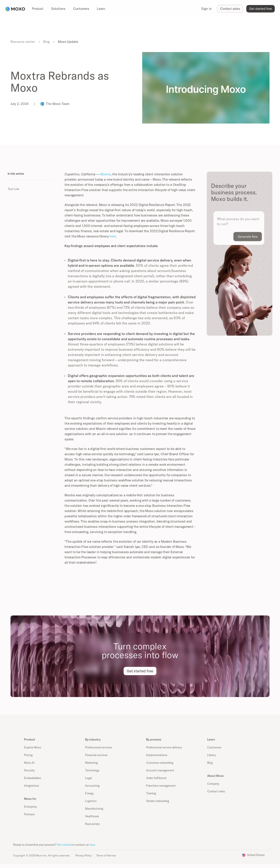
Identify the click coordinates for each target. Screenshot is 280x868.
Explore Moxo (33, 747)
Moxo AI (29, 763)
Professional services (99, 747)
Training (151, 793)
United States (256, 855)
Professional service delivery (164, 747)
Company (213, 784)
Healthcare (92, 816)
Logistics (91, 801)
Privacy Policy (84, 855)
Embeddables (33, 778)
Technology (92, 770)
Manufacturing (94, 809)
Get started (64, 845)
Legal (88, 778)
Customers (214, 747)
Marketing (91, 763)
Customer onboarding (160, 763)
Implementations (157, 755)
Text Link (13, 189)
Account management (160, 770)
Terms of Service (106, 855)
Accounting (92, 786)
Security (29, 770)
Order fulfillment (156, 778)
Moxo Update (68, 42)
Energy (89, 793)
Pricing (28, 755)
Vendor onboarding (158, 801)
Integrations (32, 786)
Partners (29, 814)
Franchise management (161, 786)
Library (211, 755)
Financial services (96, 755)
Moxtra (105, 174)
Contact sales (216, 791)
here (113, 236)
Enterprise (31, 807)
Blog (46, 42)
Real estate (92, 824)
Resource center (23, 42)
